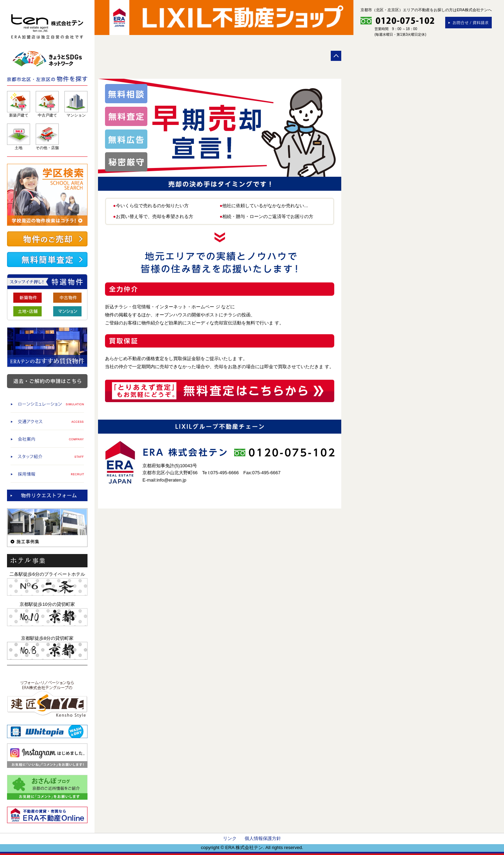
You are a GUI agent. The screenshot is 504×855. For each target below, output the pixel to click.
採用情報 (47, 474)
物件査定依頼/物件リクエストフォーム (47, 495)
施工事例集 (47, 528)
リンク (230, 838)
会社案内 (47, 439)
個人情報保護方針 (263, 838)
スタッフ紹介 (47, 456)
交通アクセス (47, 421)
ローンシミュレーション (47, 404)
